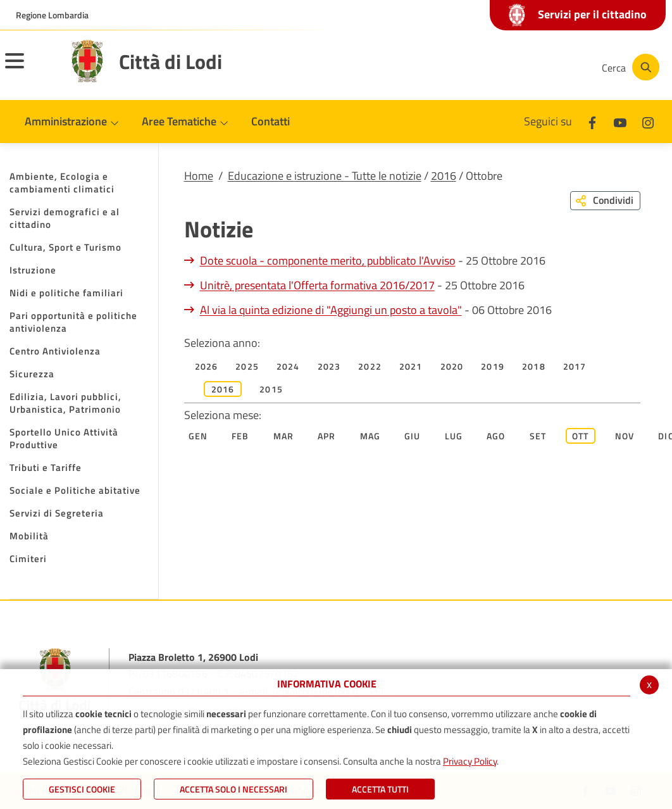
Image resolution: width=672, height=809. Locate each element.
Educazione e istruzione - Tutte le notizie (325, 176)
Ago (496, 436)
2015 (271, 389)
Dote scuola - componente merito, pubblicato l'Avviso (328, 260)
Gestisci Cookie (82, 789)
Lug (454, 436)
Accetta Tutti (380, 789)
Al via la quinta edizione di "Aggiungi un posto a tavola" (331, 310)
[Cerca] (629, 67)
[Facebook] (466, 67)
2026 (207, 366)
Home (199, 176)
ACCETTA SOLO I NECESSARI (233, 789)
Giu (413, 436)
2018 (534, 366)
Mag (370, 436)
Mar (284, 436)
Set (538, 436)
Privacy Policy (470, 761)
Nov (625, 436)
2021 (411, 366)
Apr (327, 436)
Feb (240, 436)
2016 (444, 176)
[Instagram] (542, 67)
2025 (247, 366)
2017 (575, 366)
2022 (370, 366)
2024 (288, 366)
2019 (493, 366)
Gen (198, 436)
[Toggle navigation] (30, 69)
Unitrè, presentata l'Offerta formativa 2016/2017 (317, 285)
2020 (452, 366)
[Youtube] (504, 67)
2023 (329, 366)
